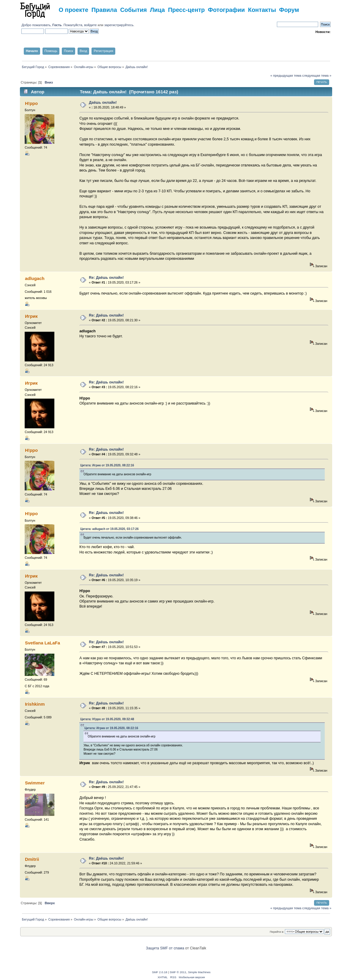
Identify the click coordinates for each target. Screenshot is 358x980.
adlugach (35, 278)
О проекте (73, 10)
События (133, 10)
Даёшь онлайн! (103, 103)
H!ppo (31, 103)
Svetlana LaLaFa (42, 643)
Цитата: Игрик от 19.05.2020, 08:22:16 (107, 465)
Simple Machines (199, 972)
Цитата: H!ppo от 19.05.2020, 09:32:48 (107, 719)
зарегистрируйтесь (119, 25)
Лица (157, 10)
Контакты (262, 10)
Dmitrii (32, 859)
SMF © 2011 (178, 972)
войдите (90, 25)
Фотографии (226, 10)
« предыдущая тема (286, 75)
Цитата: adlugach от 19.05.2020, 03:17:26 (109, 529)
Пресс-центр (186, 10)
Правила (104, 10)
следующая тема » (317, 75)
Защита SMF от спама (165, 948)
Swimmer (35, 783)
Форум (289, 10)
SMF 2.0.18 (160, 972)
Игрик (31, 316)
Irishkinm (35, 704)
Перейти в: (277, 932)
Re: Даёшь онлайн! (106, 278)
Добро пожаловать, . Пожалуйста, (53, 25)
